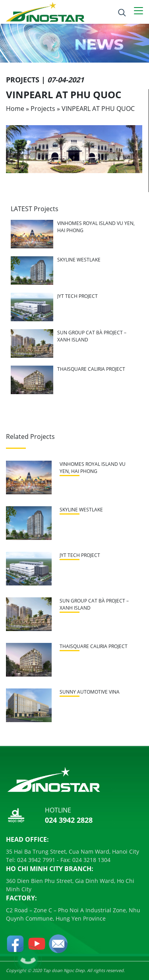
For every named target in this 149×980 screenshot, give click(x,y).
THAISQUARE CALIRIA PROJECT (91, 369)
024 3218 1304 (91, 860)
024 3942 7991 (35, 860)
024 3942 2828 (69, 820)
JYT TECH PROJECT (77, 296)
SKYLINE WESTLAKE (79, 260)
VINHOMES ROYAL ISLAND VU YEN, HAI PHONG (93, 468)
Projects (43, 109)
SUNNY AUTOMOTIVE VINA (90, 692)
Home (15, 109)
